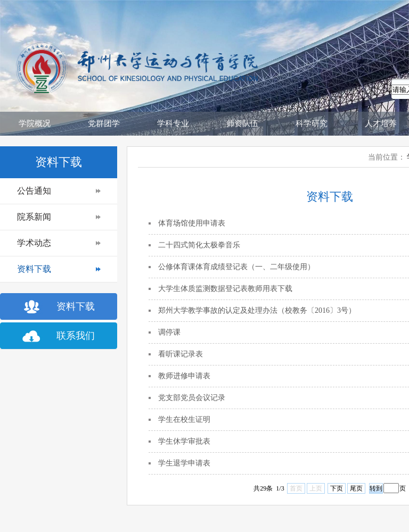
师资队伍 (242, 123)
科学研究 (312, 123)
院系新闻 (34, 217)
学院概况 (35, 123)
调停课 (169, 332)
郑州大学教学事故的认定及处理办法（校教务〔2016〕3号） (257, 310)
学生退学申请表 (184, 463)
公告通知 (34, 191)
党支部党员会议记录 (192, 398)
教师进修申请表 (184, 376)
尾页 (356, 488)
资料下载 (34, 269)
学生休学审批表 (184, 441)
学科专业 (173, 123)
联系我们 (76, 336)
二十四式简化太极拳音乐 (199, 245)
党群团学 (104, 123)
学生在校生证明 (184, 419)
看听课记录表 (181, 354)
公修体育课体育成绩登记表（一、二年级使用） (236, 267)
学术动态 (34, 243)
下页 (337, 488)
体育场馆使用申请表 (192, 223)
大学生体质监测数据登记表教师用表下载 (225, 289)
